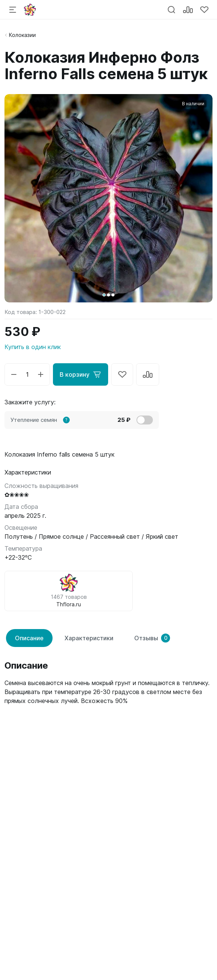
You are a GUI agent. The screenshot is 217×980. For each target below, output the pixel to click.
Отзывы (152, 638)
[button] (104, 295)
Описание (29, 638)
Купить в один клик (33, 347)
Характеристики (89, 638)
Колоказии (22, 35)
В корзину (81, 374)
